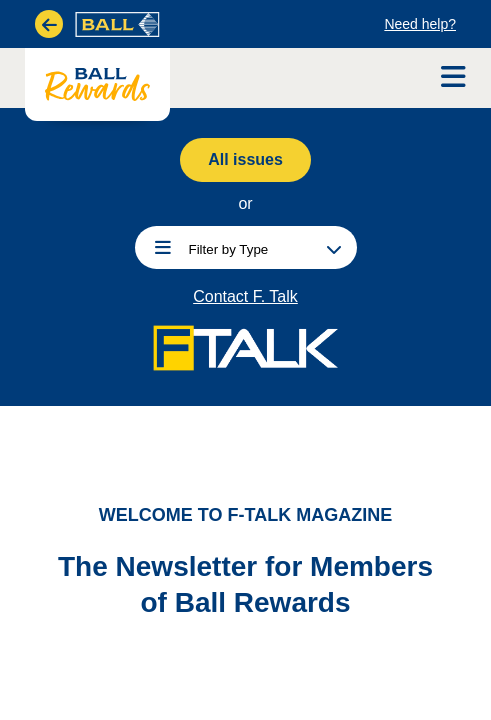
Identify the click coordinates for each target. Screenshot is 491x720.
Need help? (420, 24)
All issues (245, 159)
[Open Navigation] (453, 78)
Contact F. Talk (245, 297)
